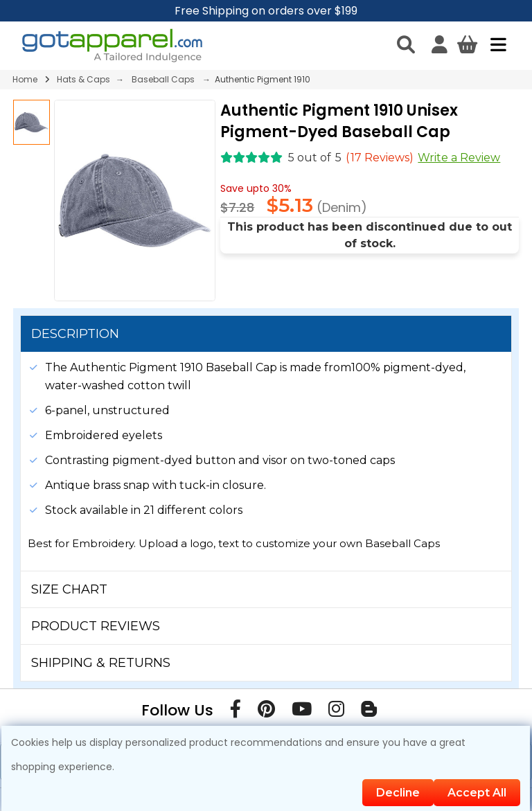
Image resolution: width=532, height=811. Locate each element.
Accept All (477, 793)
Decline (398, 793)
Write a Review (459, 158)
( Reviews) (380, 158)
